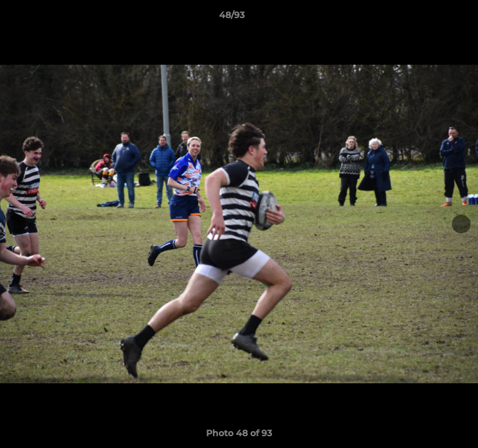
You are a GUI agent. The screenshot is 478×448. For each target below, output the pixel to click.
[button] (433, 18)
